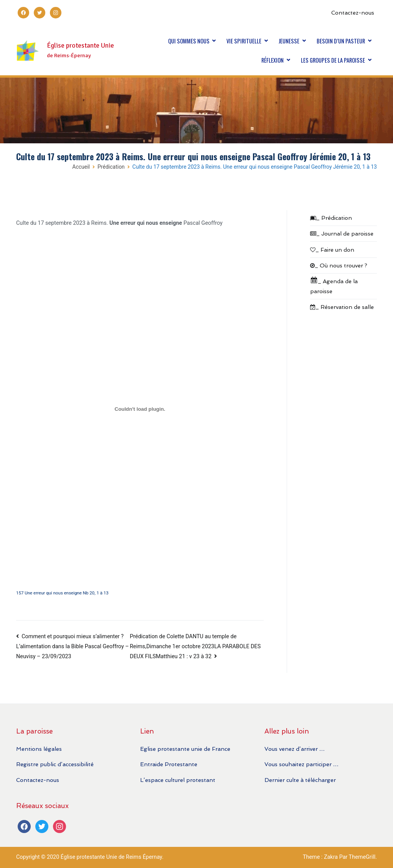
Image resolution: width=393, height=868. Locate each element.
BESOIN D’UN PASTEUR (341, 41)
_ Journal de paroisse (342, 233)
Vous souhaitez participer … (301, 764)
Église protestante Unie (80, 46)
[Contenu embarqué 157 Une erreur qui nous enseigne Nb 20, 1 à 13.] (140, 409)
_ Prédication (331, 218)
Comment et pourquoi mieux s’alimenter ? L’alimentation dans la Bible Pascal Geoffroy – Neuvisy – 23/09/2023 (73, 647)
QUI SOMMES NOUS (189, 41)
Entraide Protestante (169, 764)
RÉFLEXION (272, 60)
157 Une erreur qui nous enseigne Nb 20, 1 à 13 (62, 593)
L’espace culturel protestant (178, 780)
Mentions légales (39, 749)
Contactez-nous (353, 12)
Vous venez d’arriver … (295, 749)
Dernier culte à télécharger (300, 780)
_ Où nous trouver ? (339, 265)
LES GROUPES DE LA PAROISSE (333, 60)
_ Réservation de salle (342, 307)
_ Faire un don (332, 250)
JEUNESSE (289, 41)
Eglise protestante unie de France (185, 749)
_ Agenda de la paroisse (334, 285)
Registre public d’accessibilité (55, 764)
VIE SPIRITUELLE (244, 41)
